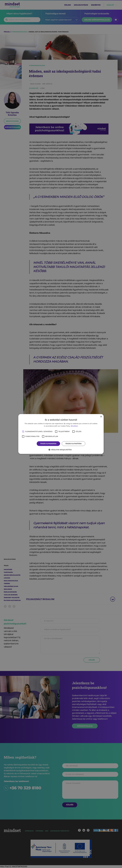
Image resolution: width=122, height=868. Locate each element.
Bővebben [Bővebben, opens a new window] (74, 426)
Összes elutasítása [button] (74, 444)
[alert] (61, 434)
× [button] (101, 417)
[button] (61, 450)
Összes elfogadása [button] (48, 444)
